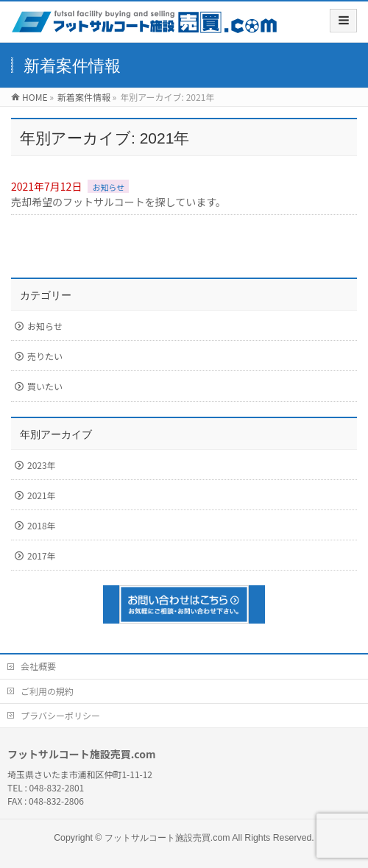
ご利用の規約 (47, 691)
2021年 (42, 495)
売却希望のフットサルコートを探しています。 (118, 202)
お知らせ (108, 187)
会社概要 (38, 666)
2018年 (42, 525)
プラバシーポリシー (60, 715)
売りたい (45, 356)
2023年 (42, 465)
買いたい (45, 386)
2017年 (42, 555)
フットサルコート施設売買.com (167, 838)
